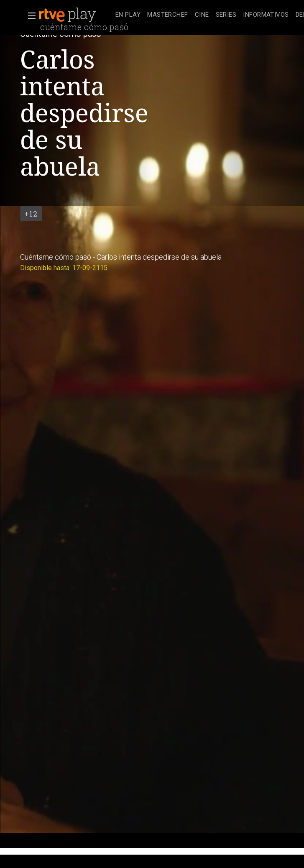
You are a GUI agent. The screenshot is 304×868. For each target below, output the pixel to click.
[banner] (75, 15)
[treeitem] (128, 15)
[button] (29, 16)
